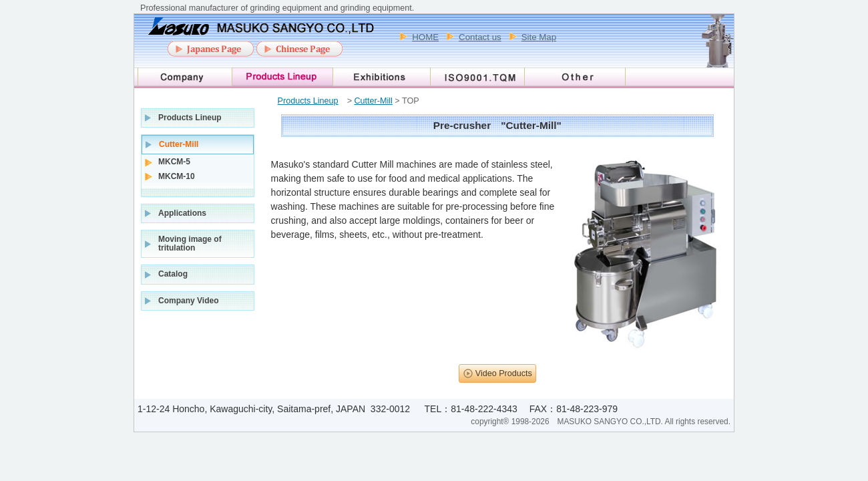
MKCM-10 (177, 176)
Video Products (504, 373)
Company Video (188, 301)
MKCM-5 (174, 162)
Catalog (173, 274)
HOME (425, 37)
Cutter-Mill (373, 101)
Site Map (539, 37)
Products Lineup (308, 101)
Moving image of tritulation (190, 244)
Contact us (480, 37)
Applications (182, 213)
